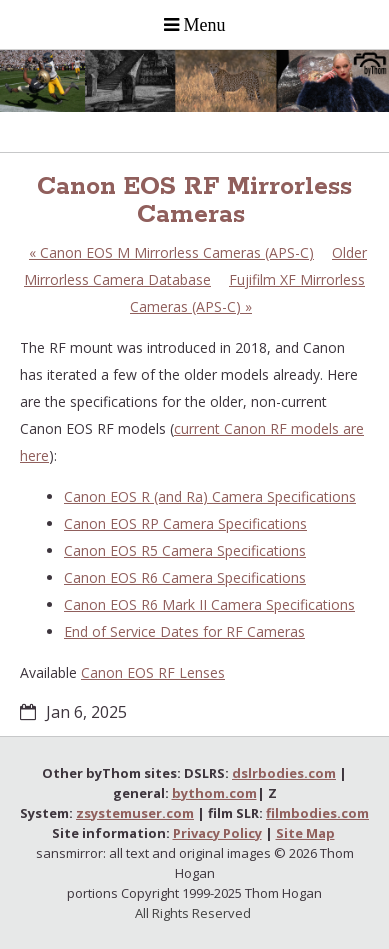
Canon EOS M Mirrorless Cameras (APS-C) (171, 252)
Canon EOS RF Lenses (153, 672)
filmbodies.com (317, 813)
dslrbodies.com (284, 773)
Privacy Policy (217, 833)
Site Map (305, 833)
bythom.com (214, 793)
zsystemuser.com (135, 813)
